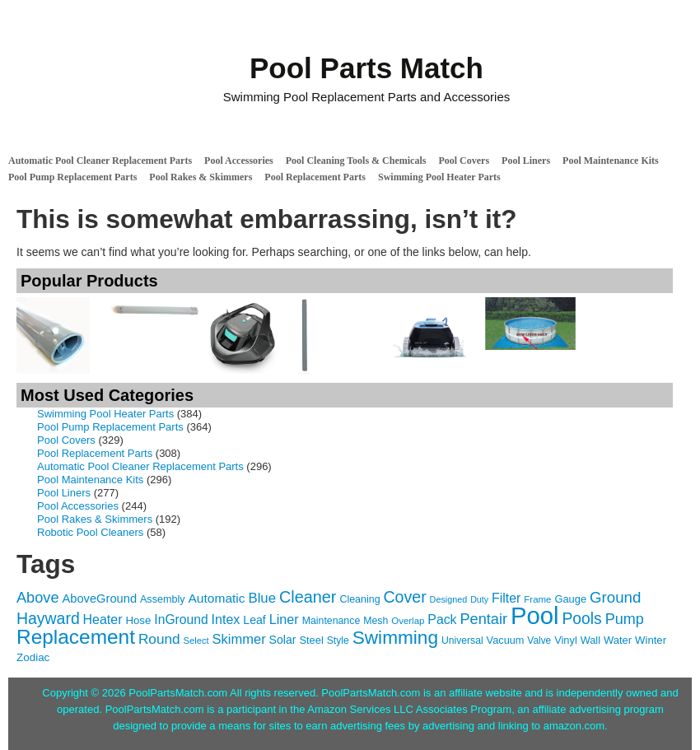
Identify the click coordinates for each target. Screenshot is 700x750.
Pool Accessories (239, 161)
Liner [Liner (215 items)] (284, 619)
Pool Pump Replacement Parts (72, 177)
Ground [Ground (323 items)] (616, 597)
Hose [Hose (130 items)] (138, 620)
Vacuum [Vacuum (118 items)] (506, 640)
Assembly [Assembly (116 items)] (163, 599)
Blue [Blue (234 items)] (262, 598)
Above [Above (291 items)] (38, 598)
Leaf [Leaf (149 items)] (254, 620)
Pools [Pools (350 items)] (581, 619)
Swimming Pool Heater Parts (439, 177)
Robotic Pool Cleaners (90, 532)
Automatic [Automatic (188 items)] (217, 598)
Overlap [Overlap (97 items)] (408, 621)
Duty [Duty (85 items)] (479, 599)
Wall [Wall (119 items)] (590, 640)
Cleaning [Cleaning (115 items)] (359, 599)
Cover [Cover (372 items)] (404, 597)
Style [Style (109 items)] (338, 641)
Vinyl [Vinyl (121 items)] (566, 640)
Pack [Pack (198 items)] (442, 620)
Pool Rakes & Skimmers (201, 177)
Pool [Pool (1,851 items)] (535, 615)
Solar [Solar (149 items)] (283, 640)
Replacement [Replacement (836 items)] (76, 637)
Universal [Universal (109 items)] (462, 641)
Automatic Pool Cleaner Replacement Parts (100, 161)
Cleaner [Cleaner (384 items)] (308, 597)
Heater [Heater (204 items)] (103, 620)
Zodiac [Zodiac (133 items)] (33, 657)
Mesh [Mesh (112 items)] (376, 621)
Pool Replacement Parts (315, 177)
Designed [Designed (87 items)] (449, 599)
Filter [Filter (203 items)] (506, 598)
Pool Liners (526, 161)
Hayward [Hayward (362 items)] (48, 618)
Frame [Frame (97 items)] (537, 599)
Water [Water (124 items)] (618, 640)
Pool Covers (464, 161)
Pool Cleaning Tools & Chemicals (356, 161)
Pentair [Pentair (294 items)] (483, 619)
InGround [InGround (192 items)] (181, 620)
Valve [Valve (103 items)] (539, 641)
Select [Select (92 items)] (196, 641)
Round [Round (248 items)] (159, 639)
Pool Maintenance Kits (611, 161)
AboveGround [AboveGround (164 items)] (99, 599)
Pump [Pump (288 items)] (625, 619)
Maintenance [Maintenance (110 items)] (331, 621)
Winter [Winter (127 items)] (651, 640)
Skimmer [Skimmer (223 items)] (239, 639)
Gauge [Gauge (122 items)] (570, 599)
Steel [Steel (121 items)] (311, 640)
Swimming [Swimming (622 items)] (395, 638)
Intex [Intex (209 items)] (226, 619)
